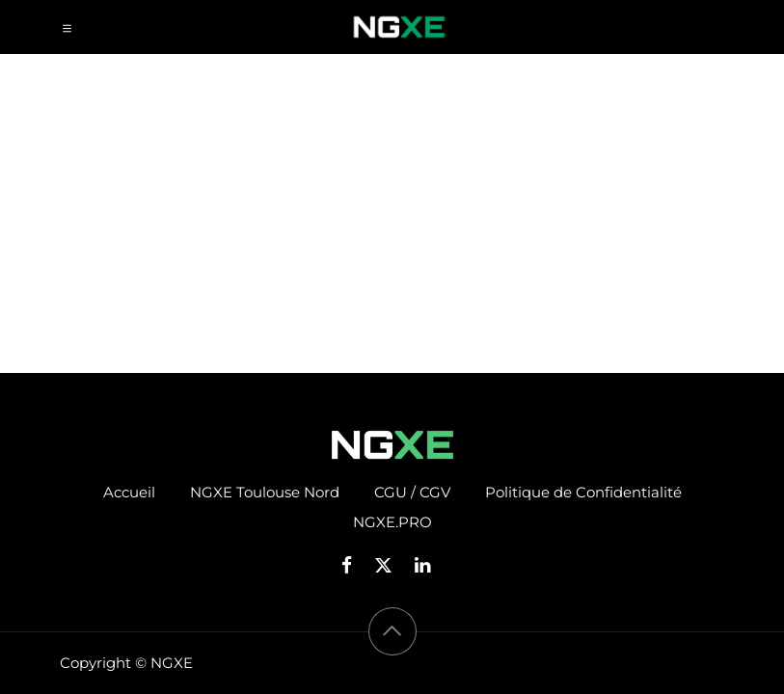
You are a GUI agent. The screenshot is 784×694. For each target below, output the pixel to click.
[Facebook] (353, 565)
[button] (392, 631)
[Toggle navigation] (67, 27)
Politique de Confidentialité (583, 492)
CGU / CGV (412, 492)
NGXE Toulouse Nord (265, 492)
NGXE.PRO (392, 522)
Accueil (129, 492)
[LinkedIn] (429, 565)
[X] (390, 565)
